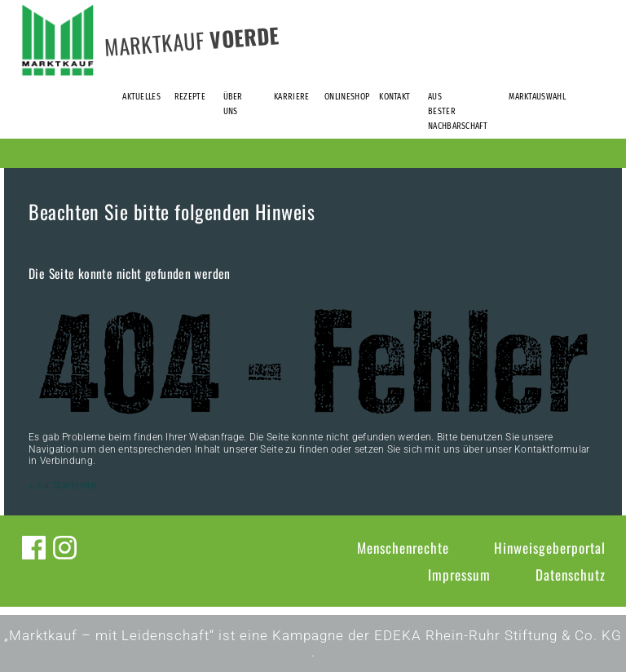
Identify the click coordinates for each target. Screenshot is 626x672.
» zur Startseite (62, 485)
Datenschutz (571, 575)
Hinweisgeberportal (550, 548)
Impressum (459, 575)
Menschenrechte (403, 548)
